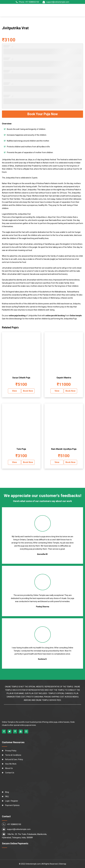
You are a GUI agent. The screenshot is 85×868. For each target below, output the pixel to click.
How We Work (11, 764)
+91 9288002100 (14, 824)
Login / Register (12, 801)
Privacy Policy (11, 751)
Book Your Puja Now (42, 114)
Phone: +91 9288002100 (27, 2)
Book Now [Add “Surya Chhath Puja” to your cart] (28, 391)
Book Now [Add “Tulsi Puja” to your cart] (28, 462)
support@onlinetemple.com (56, 2)
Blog (7, 792)
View (14, 391)
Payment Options (12, 805)
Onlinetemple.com (33, 864)
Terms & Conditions (13, 755)
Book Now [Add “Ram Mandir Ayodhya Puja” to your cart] (70, 462)
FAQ (7, 796)
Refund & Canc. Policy (14, 759)
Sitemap (63, 864)
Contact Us (10, 773)
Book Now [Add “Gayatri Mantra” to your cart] (70, 391)
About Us (9, 768)
